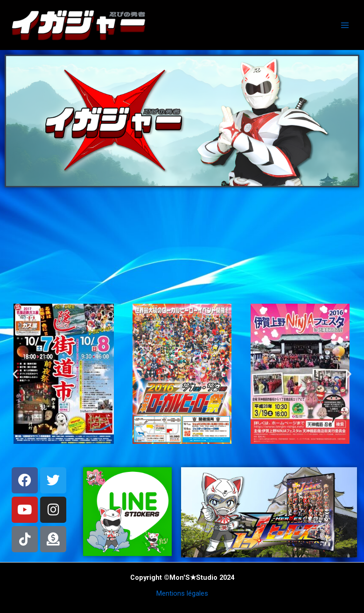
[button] (15, 374)
